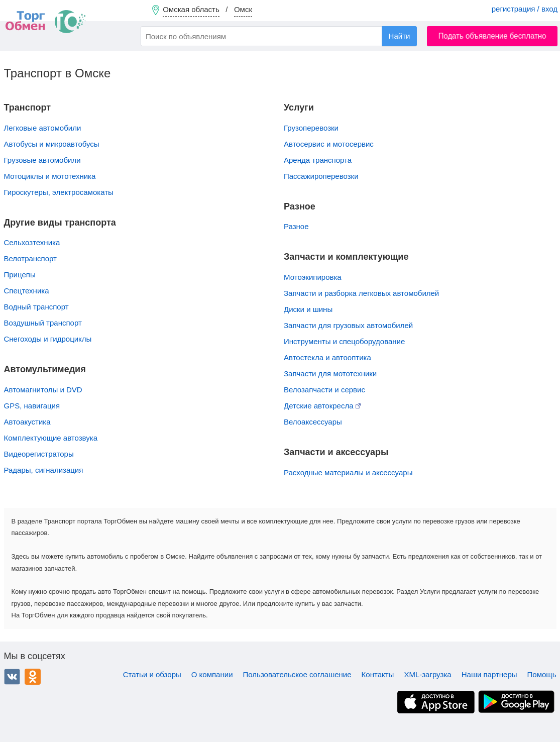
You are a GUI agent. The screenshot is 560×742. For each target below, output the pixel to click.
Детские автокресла (322, 406)
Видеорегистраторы (39, 454)
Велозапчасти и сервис (324, 390)
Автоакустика (27, 422)
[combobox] (279, 36)
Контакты (378, 674)
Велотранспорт (30, 258)
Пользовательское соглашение (297, 674)
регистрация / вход (525, 9)
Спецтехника (27, 291)
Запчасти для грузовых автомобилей (348, 325)
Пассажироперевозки (321, 176)
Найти (400, 36)
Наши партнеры (489, 674)
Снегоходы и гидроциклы (48, 339)
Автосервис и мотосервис (329, 144)
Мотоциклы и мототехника (50, 176)
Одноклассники (33, 677)
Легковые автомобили (43, 128)
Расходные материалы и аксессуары (348, 472)
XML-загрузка (427, 674)
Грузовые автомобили (42, 160)
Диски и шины (308, 309)
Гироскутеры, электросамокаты (59, 192)
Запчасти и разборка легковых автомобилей (361, 293)
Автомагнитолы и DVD (43, 390)
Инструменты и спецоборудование (344, 341)
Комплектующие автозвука (51, 438)
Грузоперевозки (311, 128)
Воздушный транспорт (43, 323)
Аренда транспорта (318, 160)
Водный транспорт (36, 307)
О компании (212, 674)
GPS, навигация (32, 406)
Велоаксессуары (313, 422)
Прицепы (20, 275)
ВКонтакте (12, 677)
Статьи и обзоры (152, 674)
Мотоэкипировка (313, 277)
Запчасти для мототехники (330, 374)
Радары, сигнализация (44, 470)
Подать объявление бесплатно (492, 36)
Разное (296, 226)
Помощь (542, 674)
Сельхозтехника (32, 242)
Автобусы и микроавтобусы (52, 144)
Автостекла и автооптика (327, 357)
